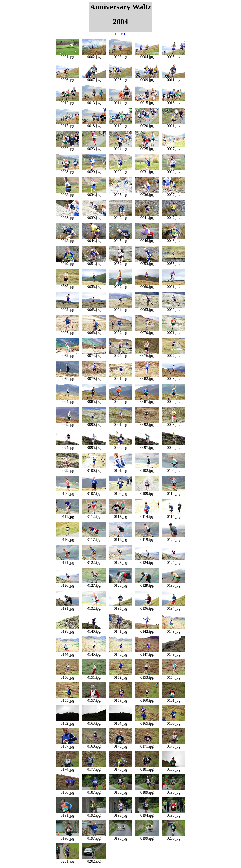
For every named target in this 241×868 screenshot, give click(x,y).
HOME (120, 34)
